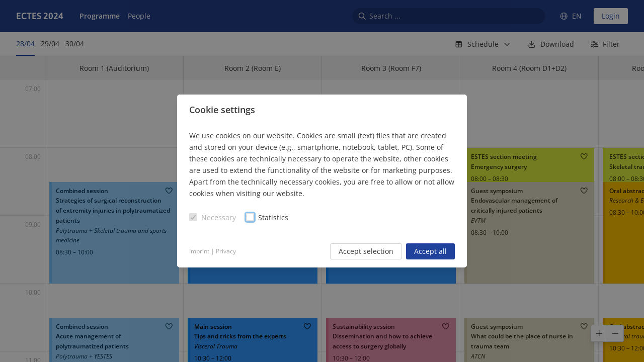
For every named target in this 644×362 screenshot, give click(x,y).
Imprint (199, 251)
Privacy (226, 251)
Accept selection (366, 251)
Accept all (430, 251)
